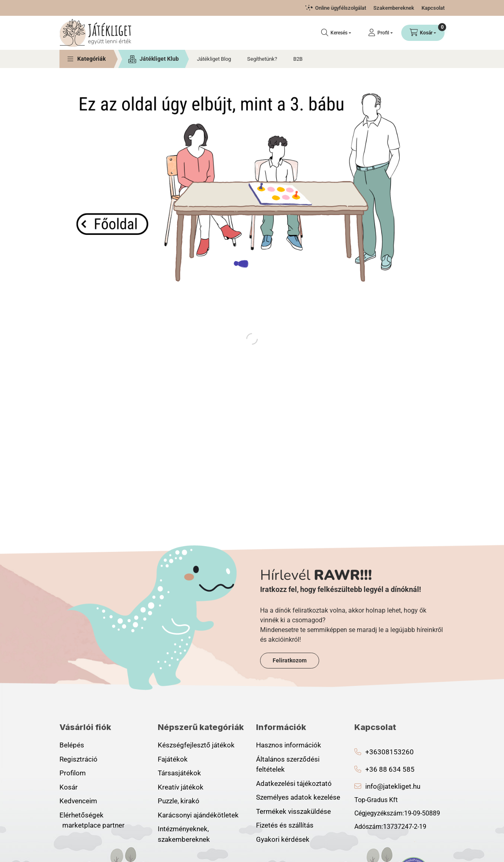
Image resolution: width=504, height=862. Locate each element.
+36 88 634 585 (390, 769)
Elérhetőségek (82, 815)
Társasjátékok (179, 773)
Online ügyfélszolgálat (341, 8)
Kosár (69, 787)
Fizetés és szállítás (285, 825)
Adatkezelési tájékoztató (294, 783)
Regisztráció (78, 759)
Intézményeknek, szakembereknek (184, 834)
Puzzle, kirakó (179, 801)
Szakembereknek (394, 8)
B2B (298, 59)
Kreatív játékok (181, 787)
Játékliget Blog (214, 59)
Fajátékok (173, 759)
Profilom (73, 773)
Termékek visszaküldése (293, 811)
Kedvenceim (78, 801)
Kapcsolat (433, 8)
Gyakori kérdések (283, 839)
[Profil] (380, 33)
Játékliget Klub (159, 59)
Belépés (72, 745)
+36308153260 (390, 752)
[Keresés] (336, 33)
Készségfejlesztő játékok (196, 745)
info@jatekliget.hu (393, 786)
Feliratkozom (290, 660)
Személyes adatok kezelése (298, 797)
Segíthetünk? (262, 59)
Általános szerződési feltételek (288, 764)
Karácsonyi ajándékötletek (198, 815)
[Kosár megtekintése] (423, 33)
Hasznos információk (289, 745)
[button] (87, 59)
